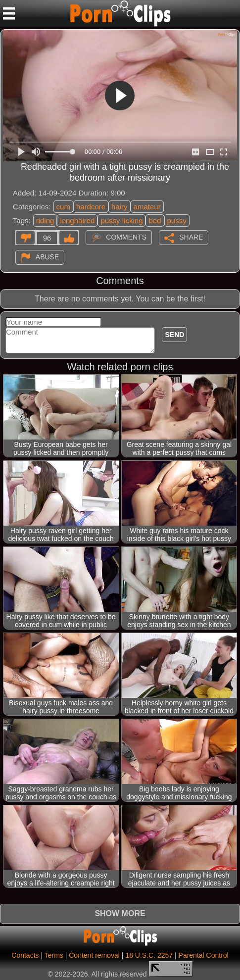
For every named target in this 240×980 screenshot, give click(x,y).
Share (191, 237)
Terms (54, 955)
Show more (120, 913)
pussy (177, 220)
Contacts (25, 955)
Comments (126, 237)
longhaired (77, 220)
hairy (120, 207)
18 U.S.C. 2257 (149, 955)
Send (174, 335)
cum (63, 207)
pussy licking (121, 220)
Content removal (94, 955)
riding (45, 220)
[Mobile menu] (9, 13)
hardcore (91, 207)
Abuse (47, 257)
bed (155, 220)
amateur (147, 207)
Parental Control (204, 955)
